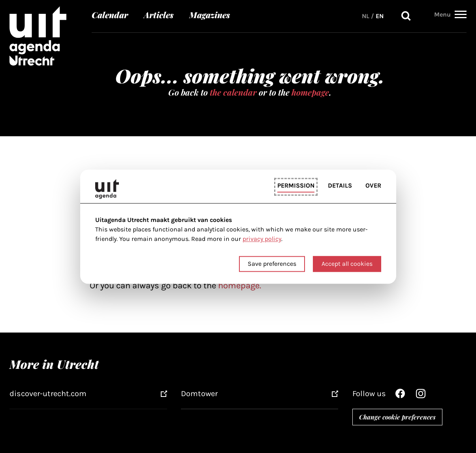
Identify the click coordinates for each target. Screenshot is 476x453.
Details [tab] (340, 186)
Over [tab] (373, 186)
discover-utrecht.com (48, 394)
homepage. (240, 286)
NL (366, 14)
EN (380, 14)
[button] (461, 12)
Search (406, 14)
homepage (310, 92)
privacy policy (262, 239)
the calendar (233, 92)
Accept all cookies (347, 264)
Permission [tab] (296, 186)
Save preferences (272, 264)
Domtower (199, 394)
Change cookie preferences (397, 417)
